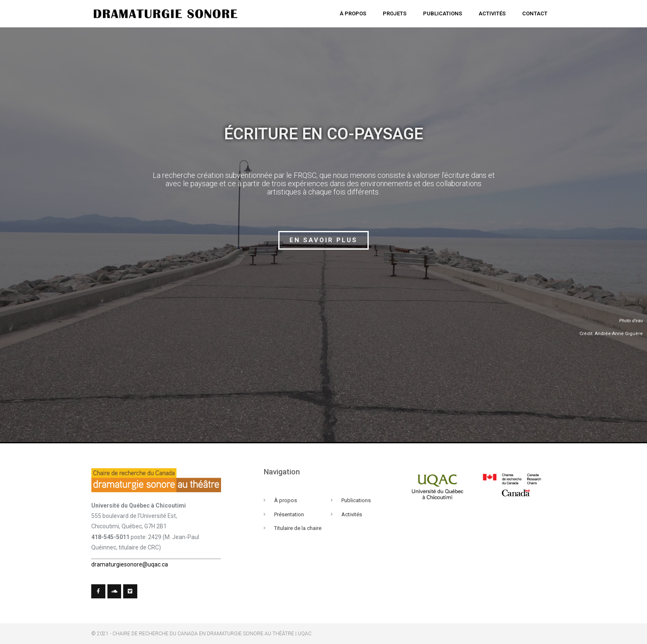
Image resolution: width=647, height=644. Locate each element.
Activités (492, 13)
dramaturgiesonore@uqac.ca (130, 564)
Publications (443, 13)
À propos (353, 13)
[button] (323, 240)
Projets (395, 13)
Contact (535, 13)
